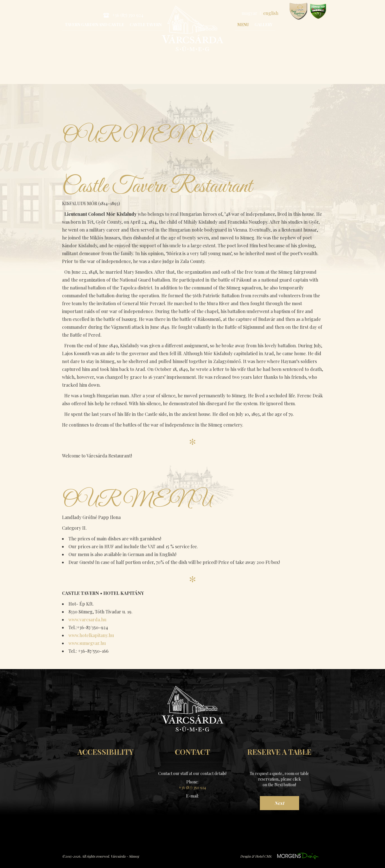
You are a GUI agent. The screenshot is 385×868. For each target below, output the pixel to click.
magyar (249, 13)
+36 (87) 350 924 (123, 15)
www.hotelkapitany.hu (298, 11)
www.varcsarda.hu (87, 619)
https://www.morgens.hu (298, 855)
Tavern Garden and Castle (94, 25)
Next (279, 802)
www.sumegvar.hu (318, 11)
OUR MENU (142, 136)
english (271, 13)
